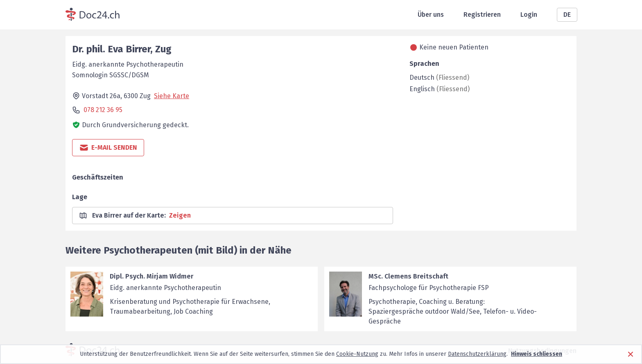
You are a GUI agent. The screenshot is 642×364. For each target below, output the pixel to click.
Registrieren (482, 15)
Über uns (431, 15)
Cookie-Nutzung (357, 354)
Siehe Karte (172, 96)
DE (567, 15)
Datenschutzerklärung (477, 354)
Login (529, 15)
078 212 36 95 (103, 110)
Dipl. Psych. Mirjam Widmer (151, 276)
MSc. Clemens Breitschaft (408, 276)
